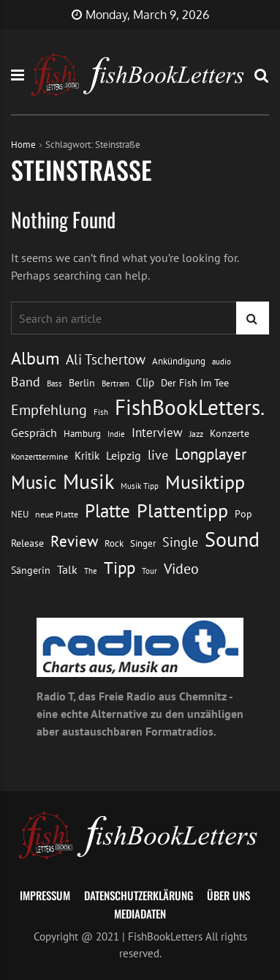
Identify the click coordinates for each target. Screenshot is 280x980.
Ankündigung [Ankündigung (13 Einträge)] (179, 361)
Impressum (45, 895)
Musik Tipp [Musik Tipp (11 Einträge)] (140, 486)
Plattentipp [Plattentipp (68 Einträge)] (182, 510)
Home (23, 145)
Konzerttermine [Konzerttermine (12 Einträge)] (39, 456)
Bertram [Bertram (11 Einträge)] (116, 383)
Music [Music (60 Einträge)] (34, 482)
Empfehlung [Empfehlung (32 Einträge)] (49, 409)
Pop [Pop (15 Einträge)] (243, 514)
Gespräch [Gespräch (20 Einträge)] (34, 433)
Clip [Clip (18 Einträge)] (145, 382)
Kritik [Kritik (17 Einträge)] (87, 456)
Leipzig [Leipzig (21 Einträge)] (124, 455)
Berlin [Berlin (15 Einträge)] (82, 383)
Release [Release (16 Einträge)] (27, 543)
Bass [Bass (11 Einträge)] (54, 383)
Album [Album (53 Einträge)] (35, 358)
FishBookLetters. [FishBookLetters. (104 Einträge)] (190, 407)
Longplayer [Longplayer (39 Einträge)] (211, 454)
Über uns (228, 895)
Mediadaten (140, 913)
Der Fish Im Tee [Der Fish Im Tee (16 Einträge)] (195, 382)
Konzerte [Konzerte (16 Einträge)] (230, 433)
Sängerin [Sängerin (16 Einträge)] (31, 570)
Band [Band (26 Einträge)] (26, 382)
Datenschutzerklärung (139, 895)
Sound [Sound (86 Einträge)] (232, 539)
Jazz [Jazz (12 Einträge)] (196, 434)
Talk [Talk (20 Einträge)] (67, 569)
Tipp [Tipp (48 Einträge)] (120, 568)
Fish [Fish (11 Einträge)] (101, 412)
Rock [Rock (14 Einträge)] (114, 543)
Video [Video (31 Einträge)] (181, 568)
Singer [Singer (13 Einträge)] (143, 543)
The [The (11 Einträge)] (91, 571)
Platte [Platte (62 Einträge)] (107, 510)
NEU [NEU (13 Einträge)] (20, 514)
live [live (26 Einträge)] (158, 455)
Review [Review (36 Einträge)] (74, 541)
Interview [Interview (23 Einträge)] (157, 433)
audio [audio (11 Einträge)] (222, 361)
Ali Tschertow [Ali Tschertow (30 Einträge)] (106, 359)
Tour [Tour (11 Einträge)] (150, 571)
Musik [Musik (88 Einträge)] (88, 481)
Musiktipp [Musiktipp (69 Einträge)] (205, 482)
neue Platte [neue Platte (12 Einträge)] (57, 514)
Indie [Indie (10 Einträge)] (116, 434)
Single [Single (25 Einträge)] (180, 542)
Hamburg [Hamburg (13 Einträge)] (82, 434)
